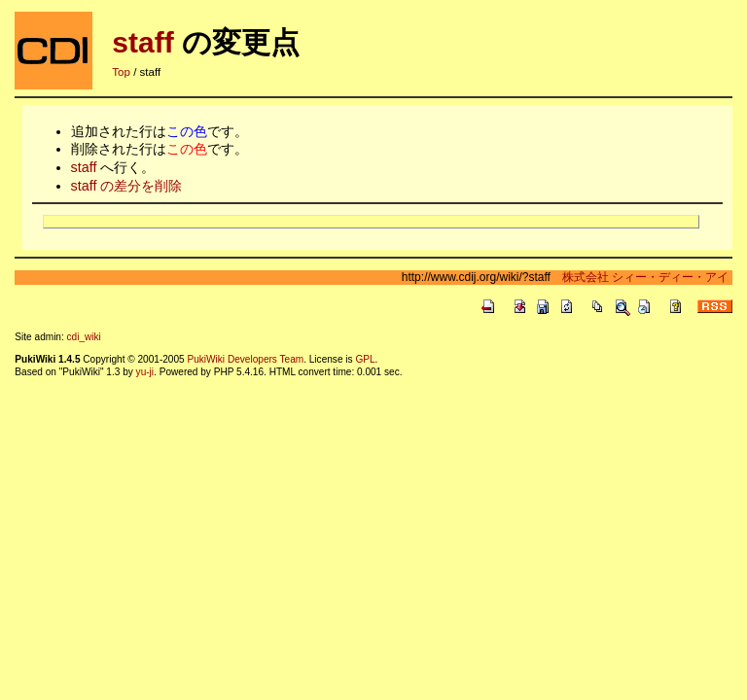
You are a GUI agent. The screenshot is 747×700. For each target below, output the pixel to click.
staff (142, 42)
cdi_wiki (84, 337)
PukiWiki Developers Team (245, 359)
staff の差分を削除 (127, 186)
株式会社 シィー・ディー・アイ (640, 277)
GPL (365, 359)
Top (121, 72)
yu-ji (145, 372)
